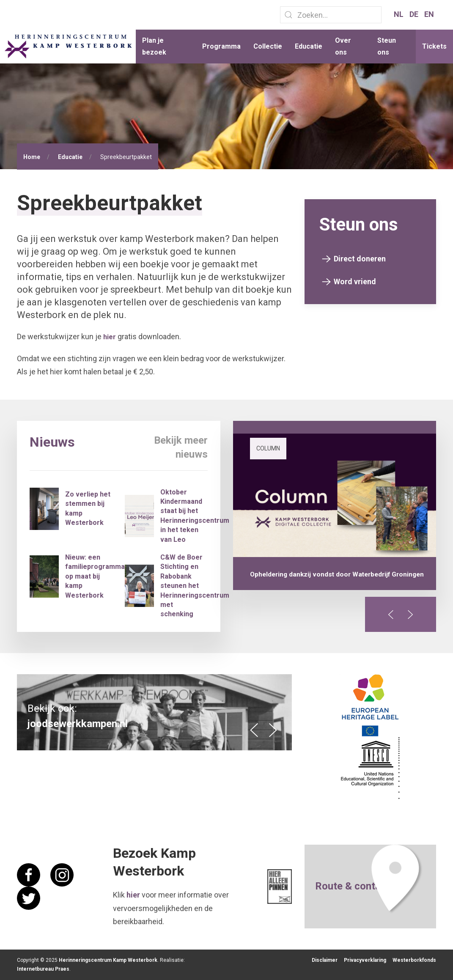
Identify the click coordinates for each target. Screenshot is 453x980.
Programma (221, 46)
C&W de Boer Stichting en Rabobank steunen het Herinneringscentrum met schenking (195, 586)
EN (429, 14)
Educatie (309, 46)
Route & (335, 886)
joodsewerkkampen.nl (78, 724)
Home (32, 157)
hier (110, 337)
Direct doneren (360, 259)
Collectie (268, 46)
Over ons (343, 46)
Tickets (434, 46)
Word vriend (355, 281)
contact (372, 886)
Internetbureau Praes (43, 969)
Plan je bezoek (154, 46)
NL (399, 14)
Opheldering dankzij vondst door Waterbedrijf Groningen (337, 574)
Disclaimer (325, 960)
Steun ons (387, 46)
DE (415, 14)
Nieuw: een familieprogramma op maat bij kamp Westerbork (95, 576)
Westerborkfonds (414, 960)
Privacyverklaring (365, 960)
